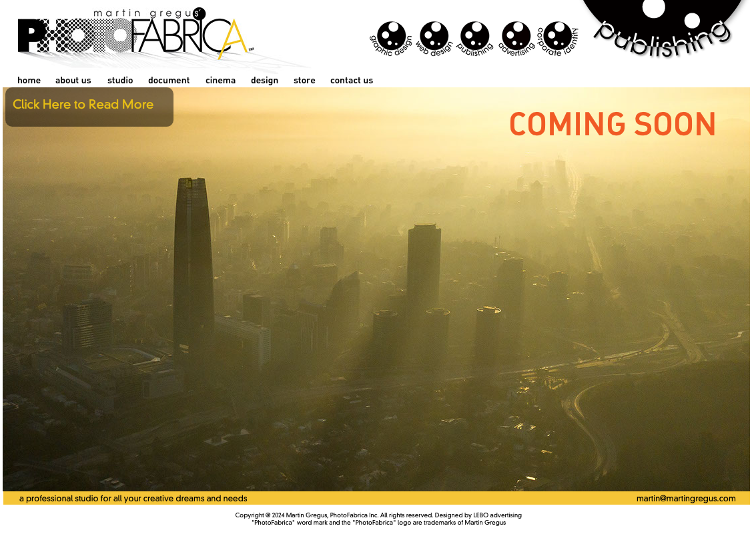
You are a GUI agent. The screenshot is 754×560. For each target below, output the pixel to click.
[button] (89, 107)
